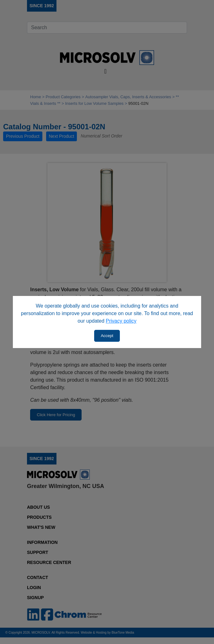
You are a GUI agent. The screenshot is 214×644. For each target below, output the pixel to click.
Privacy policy (121, 321)
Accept (107, 336)
